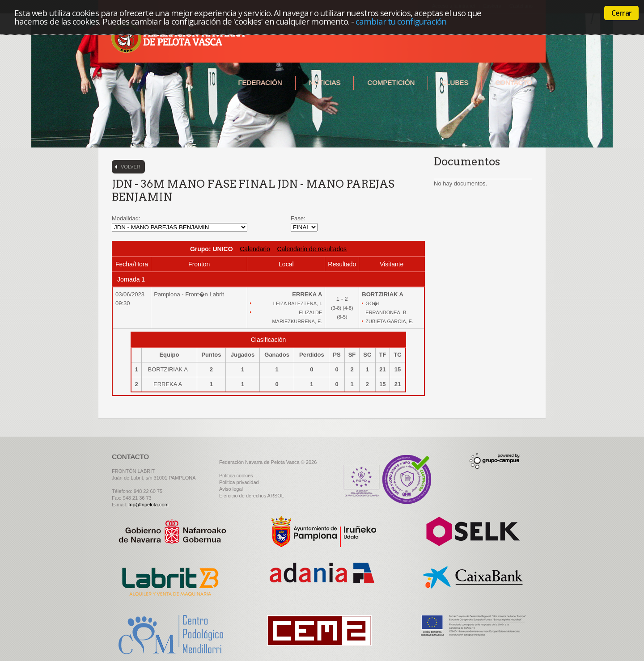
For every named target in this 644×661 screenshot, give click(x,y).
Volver (131, 167)
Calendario (255, 249)
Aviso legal (231, 489)
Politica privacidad (239, 482)
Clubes (455, 82)
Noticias (325, 82)
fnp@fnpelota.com (148, 505)
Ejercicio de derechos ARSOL (252, 496)
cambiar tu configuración (401, 21)
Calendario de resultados (312, 249)
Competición (391, 82)
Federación (260, 82)
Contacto (514, 82)
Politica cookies (236, 476)
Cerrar (621, 13)
